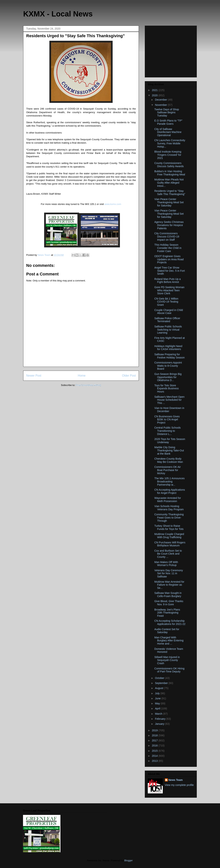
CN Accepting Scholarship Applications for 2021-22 (170, 622)
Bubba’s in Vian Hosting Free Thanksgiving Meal (170, 173)
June (158, 698)
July (158, 693)
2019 (155, 730)
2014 (155, 756)
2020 (155, 95)
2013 (155, 761)
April (158, 708)
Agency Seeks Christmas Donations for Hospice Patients (169, 225)
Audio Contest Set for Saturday (167, 631)
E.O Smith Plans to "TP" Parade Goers (168, 122)
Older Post (129, 376)
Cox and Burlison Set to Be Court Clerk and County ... (168, 554)
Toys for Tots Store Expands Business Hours (166, 389)
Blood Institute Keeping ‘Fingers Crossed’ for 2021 (168, 155)
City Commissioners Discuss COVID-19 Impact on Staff (167, 237)
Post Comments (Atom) (88, 385)
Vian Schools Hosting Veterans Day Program (169, 508)
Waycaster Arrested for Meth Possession (168, 500)
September (162, 683)
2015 (155, 751)
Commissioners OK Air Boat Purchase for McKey (168, 470)
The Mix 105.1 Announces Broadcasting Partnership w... (169, 481)
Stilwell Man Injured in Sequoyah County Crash (167, 660)
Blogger (128, 860)
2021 (155, 90)
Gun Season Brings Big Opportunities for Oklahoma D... (168, 377)
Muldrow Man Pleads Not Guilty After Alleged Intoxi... (169, 183)
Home (82, 376)
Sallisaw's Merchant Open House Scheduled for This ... (169, 400)
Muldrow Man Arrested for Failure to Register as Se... (169, 585)
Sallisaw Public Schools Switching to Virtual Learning (168, 330)
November (161, 105)
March (159, 714)
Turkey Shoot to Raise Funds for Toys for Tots (169, 527)
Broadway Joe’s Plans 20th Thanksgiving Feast (167, 613)
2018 (155, 735)
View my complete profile (179, 785)
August (159, 688)
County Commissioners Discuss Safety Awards (169, 165)
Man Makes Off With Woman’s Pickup (166, 564)
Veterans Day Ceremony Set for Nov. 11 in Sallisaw (169, 573)
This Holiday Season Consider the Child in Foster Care (168, 248)
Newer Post (34, 376)
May (158, 703)
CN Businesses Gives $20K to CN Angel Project (167, 420)
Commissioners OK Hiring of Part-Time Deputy (169, 670)
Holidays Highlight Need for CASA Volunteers (168, 348)
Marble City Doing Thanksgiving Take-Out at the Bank (169, 450)
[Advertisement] (171, 50)
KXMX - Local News (58, 14)
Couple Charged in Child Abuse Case (169, 312)
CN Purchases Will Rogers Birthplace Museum (170, 544)
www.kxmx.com (113, 204)
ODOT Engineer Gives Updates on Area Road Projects (169, 259)
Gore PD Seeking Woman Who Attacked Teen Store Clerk (169, 290)
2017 (155, 740)
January (160, 724)
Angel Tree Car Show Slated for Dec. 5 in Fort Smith (170, 271)
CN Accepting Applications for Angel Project (170, 491)
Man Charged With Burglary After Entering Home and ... (169, 641)
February (161, 719)
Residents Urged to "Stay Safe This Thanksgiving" (170, 193)
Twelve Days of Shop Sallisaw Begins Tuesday (167, 113)
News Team (176, 780)
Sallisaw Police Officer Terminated (167, 320)
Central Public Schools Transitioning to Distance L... (168, 431)
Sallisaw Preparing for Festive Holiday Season (169, 356)
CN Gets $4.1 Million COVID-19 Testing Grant (166, 302)
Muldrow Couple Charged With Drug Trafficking (169, 536)
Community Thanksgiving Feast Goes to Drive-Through (169, 518)
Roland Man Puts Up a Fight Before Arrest (168, 281)
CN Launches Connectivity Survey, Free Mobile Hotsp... (170, 143)
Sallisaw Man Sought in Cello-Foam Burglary (168, 595)
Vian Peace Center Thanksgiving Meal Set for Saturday (169, 202)
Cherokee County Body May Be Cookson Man (169, 460)
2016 (155, 746)
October (160, 678)
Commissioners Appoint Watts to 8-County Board (168, 366)
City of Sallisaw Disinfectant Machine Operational (168, 132)
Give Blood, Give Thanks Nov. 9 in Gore (169, 603)
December (161, 100)
